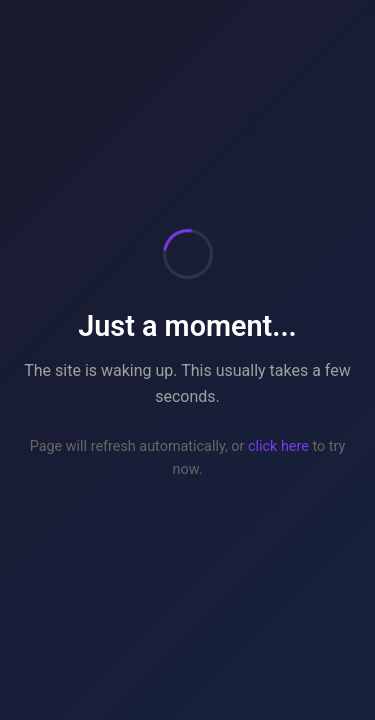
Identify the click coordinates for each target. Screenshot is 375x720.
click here (278, 446)
